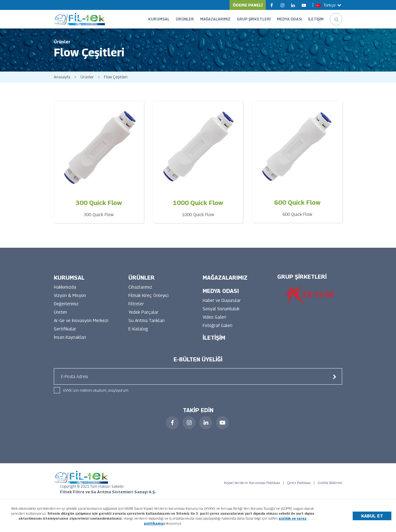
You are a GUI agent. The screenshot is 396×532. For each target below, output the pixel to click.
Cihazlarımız (140, 287)
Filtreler (136, 304)
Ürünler (87, 77)
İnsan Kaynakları (70, 337)
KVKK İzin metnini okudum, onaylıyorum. (96, 390)
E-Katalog (138, 329)
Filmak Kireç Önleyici (148, 295)
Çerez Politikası (299, 483)
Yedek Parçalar (143, 312)
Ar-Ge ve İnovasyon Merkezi (81, 320)
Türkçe (329, 5)
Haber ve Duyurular (222, 300)
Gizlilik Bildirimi (330, 483)
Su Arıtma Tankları (146, 320)
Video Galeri (214, 317)
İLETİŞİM (316, 19)
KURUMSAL (159, 19)
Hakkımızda (65, 287)
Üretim (60, 312)
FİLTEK (79, 19)
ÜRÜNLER (185, 19)
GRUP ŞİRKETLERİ (254, 19)
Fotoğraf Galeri (217, 325)
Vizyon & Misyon (70, 295)
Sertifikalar (65, 329)
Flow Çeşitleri (116, 77)
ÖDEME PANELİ (248, 5)
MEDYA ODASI (289, 19)
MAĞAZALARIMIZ (215, 19)
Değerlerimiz (66, 304)
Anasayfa (62, 77)
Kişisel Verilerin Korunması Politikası (252, 483)
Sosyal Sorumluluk (221, 309)
